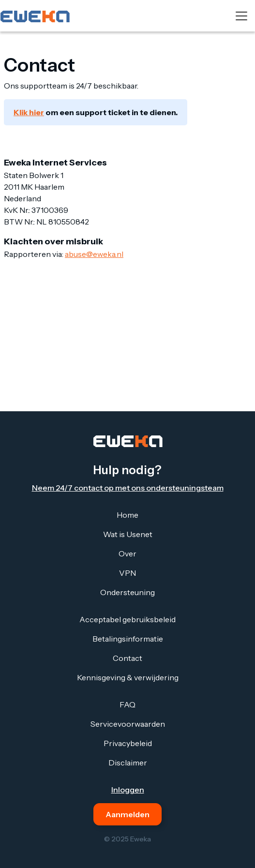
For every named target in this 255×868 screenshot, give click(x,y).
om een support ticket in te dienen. (96, 112)
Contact (127, 658)
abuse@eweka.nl (94, 254)
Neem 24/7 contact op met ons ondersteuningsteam (128, 488)
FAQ (127, 704)
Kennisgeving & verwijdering (128, 677)
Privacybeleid (128, 743)
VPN (127, 573)
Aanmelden (127, 814)
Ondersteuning (127, 592)
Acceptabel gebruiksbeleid (127, 619)
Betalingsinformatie (128, 639)
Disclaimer (128, 763)
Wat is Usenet (128, 534)
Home (127, 515)
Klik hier (29, 112)
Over (127, 554)
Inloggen (128, 790)
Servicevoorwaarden (128, 724)
